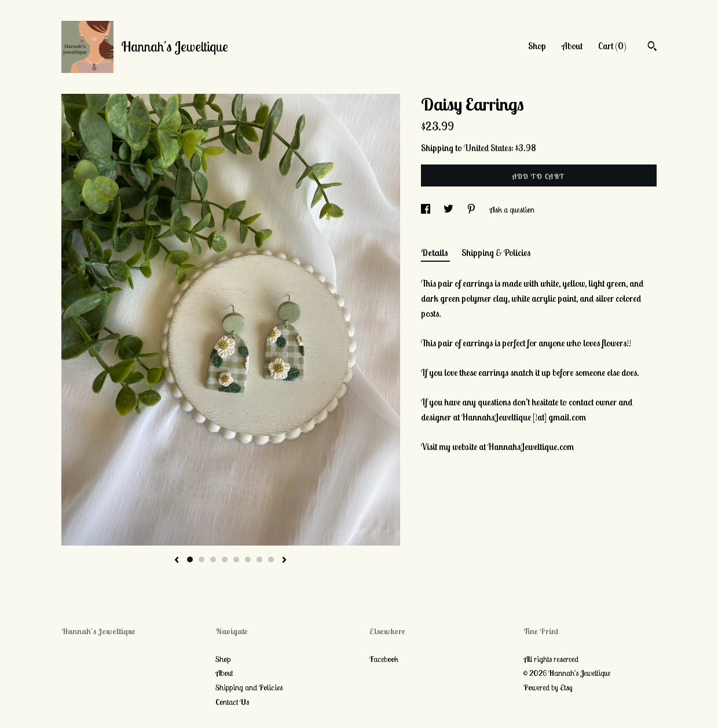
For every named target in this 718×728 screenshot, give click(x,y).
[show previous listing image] (177, 561)
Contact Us (232, 702)
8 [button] (271, 559)
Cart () (612, 46)
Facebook (384, 659)
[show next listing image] (284, 561)
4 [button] (225, 559)
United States (488, 148)
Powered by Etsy (548, 687)
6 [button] (248, 559)
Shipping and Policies (249, 687)
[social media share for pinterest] (472, 210)
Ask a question (512, 210)
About (572, 46)
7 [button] (259, 559)
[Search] (652, 47)
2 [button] (202, 559)
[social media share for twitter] (449, 210)
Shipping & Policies (496, 253)
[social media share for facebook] (426, 210)
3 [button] (213, 559)
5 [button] (236, 559)
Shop (537, 46)
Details (435, 253)
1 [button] (190, 559)
